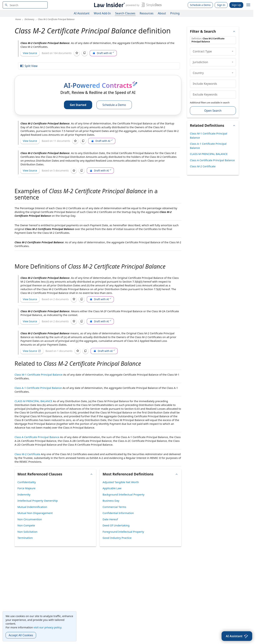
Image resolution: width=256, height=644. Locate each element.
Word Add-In (102, 13)
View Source (30, 53)
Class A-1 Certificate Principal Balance (38, 388)
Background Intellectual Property (124, 494)
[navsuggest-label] (25, 5)
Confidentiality (27, 482)
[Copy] (85, 53)
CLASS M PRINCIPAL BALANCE (33, 401)
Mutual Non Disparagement (35, 513)
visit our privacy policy (48, 627)
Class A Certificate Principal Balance (37, 437)
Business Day (111, 501)
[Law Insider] (127, 5)
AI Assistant (82, 13)
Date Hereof (110, 519)
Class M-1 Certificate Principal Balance (39, 375)
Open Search (213, 111)
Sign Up (236, 5)
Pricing (175, 13)
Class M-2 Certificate (27, 454)
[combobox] (25, 5)
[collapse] (233, 51)
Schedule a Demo (200, 5)
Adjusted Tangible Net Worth (121, 482)
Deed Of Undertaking (116, 525)
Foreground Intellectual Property (123, 532)
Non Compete (26, 525)
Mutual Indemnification (32, 507)
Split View (29, 66)
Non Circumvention (30, 519)
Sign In (221, 5)
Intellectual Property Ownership (38, 501)
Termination (25, 538)
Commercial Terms (114, 507)
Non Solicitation (27, 532)
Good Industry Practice (117, 538)
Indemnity (24, 494)
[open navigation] (248, 5)
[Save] (77, 53)
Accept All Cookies (21, 635)
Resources (147, 13)
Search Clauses (125, 13)
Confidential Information (118, 513)
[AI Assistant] (237, 636)
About (162, 13)
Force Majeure (26, 488)
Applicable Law (112, 488)
